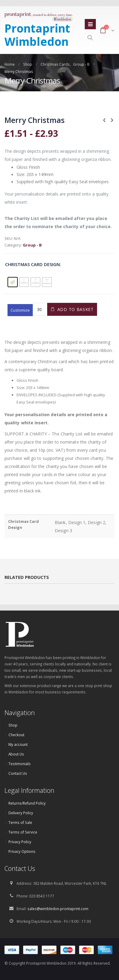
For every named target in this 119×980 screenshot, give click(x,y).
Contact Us (18, 773)
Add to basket (76, 309)
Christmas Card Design (32, 264)
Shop (13, 725)
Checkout (16, 735)
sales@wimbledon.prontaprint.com (58, 909)
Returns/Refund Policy (27, 803)
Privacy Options (22, 851)
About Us (16, 754)
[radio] (13, 282)
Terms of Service (23, 832)
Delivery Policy (21, 813)
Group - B (32, 245)
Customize (20, 310)
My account (18, 744)
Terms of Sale (20, 822)
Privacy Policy (20, 842)
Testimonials (20, 764)
